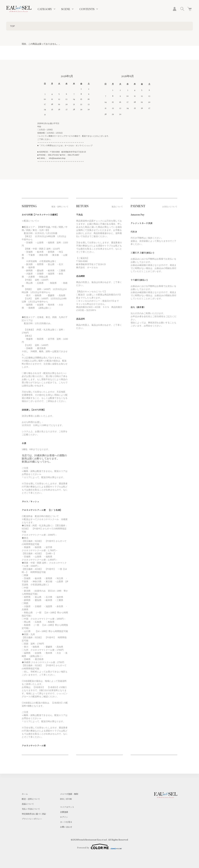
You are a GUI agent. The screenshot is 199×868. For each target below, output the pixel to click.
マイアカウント (67, 807)
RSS (62, 799)
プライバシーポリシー (32, 819)
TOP (13, 26)
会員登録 (64, 812)
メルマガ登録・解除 (69, 794)
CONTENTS (87, 9)
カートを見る (66, 822)
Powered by (99, 847)
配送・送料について (31, 799)
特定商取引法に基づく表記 (34, 814)
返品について (28, 804)
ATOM (69, 799)
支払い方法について (31, 809)
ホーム (25, 794)
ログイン (64, 817)
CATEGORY (45, 9)
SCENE (66, 9)
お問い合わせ (66, 827)
